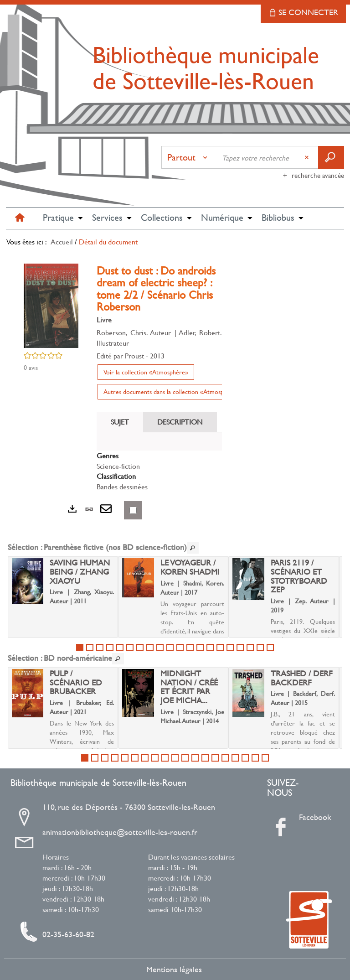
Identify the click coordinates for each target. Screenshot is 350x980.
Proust (134, 355)
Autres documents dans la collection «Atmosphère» (171, 391)
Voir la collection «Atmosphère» (146, 372)
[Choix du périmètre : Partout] (189, 157)
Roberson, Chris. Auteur (134, 332)
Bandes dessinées (122, 486)
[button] (58, 218)
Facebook (302, 817)
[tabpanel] (159, 471)
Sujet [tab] (120, 422)
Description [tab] (180, 422)
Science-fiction (118, 466)
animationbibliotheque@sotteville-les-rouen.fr (120, 832)
